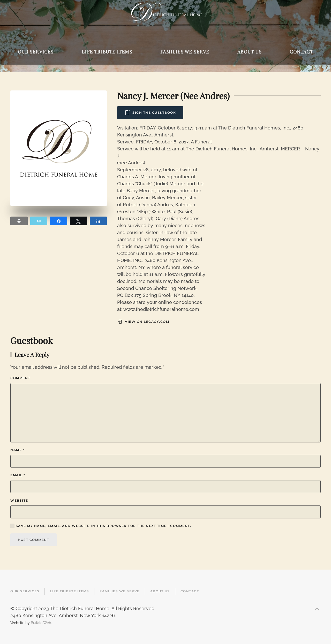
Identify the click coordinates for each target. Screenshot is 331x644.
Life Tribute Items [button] (107, 52)
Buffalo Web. (41, 623)
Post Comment (33, 540)
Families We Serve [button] (185, 52)
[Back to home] (165, 13)
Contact (190, 591)
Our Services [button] (36, 52)
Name (17, 450)
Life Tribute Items (69, 591)
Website (19, 500)
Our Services (25, 591)
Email (18, 475)
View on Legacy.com (143, 322)
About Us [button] (250, 52)
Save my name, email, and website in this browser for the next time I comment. (101, 526)
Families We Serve (120, 591)
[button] (317, 609)
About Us (160, 591)
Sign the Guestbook (150, 113)
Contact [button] (301, 52)
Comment (20, 378)
